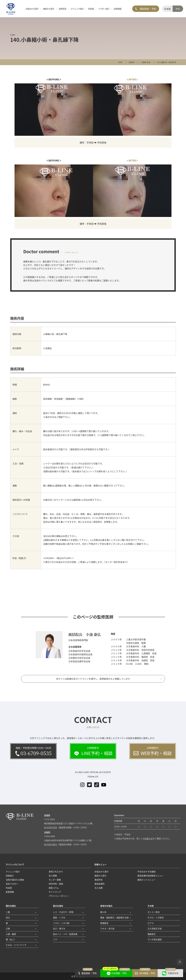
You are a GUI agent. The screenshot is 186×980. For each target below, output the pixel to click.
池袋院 (47, 815)
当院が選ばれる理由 (15, 880)
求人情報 (53, 876)
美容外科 (99, 880)
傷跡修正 (152, 934)
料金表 (91, 9)
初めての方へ (12, 884)
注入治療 (99, 888)
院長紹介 (10, 876)
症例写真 (132, 62)
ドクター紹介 (104, 9)
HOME (120, 62)
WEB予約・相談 (56, 884)
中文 (178, 9)
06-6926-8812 (51, 844)
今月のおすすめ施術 (146, 872)
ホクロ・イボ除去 (156, 917)
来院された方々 (56, 872)
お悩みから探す (32, 9)
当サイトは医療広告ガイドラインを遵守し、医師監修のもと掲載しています (93, 679)
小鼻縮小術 (145, 62)
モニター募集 (55, 880)
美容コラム (54, 888)
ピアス (151, 923)
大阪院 (47, 832)
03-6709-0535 (51, 827)
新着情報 (10, 892)
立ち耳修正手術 (155, 929)
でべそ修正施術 (155, 939)
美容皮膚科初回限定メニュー (151, 876)
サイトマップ (55, 892)
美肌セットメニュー (146, 880)
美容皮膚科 (100, 884)
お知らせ (149, 838)
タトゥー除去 (154, 912)
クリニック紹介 (77, 9)
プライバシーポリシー (59, 896)
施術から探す (49, 9)
